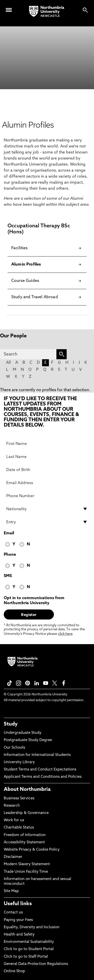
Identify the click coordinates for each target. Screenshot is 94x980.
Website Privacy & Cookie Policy (32, 850)
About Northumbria (27, 790)
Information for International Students (37, 755)
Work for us (14, 820)
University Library (19, 762)
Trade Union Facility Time (26, 872)
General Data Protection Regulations (36, 964)
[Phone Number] (47, 496)
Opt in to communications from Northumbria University (34, 601)
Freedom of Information (25, 835)
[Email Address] (47, 483)
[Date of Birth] (47, 470)
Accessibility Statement (24, 842)
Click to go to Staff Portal (26, 957)
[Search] (28, 354)
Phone (10, 555)
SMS (8, 576)
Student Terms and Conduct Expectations (40, 770)
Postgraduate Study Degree (28, 740)
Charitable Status (19, 828)
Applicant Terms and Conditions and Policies (43, 777)
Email (9, 533)
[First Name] (47, 444)
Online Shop (14, 971)
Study (11, 724)
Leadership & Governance (26, 813)
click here (65, 634)
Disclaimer (13, 857)
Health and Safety (19, 935)
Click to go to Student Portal (29, 949)
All (8, 363)
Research (12, 806)
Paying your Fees (18, 920)
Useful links (18, 904)
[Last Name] (47, 457)
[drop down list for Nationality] (47, 509)
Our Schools (14, 748)
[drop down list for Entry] (47, 522)
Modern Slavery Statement (27, 864)
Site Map (11, 891)
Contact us (13, 913)
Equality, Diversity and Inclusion (32, 927)
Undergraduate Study (23, 733)
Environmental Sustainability (29, 942)
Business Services (19, 798)
